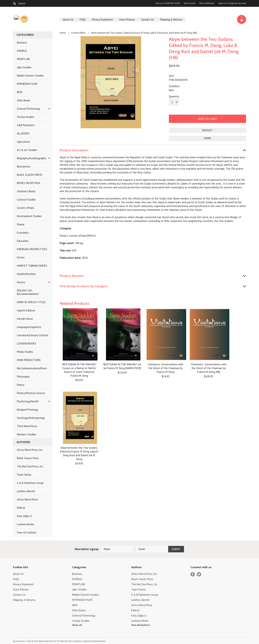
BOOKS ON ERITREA (29, 183)
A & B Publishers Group (30, 483)
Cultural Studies (26, 200)
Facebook (193, 574)
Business (22, 42)
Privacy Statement (103, 19)
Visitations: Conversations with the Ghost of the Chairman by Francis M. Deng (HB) (209, 368)
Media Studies (25, 352)
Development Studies (29, 216)
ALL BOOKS (23, 133)
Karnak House (25, 319)
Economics (23, 233)
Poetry (21, 385)
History (21, 282)
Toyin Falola (24, 475)
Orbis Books (24, 100)
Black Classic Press (28, 458)
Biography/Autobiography (31, 158)
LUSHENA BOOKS (27, 343)
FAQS (83, 19)
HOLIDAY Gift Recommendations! (28, 292)
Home (63, 33)
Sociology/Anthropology (31, 418)
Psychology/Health (28, 401)
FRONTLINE (23, 59)
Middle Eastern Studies (30, 76)
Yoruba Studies (26, 117)
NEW (20, 92)
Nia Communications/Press (32, 368)
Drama (21, 224)
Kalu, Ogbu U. (25, 516)
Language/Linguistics (29, 327)
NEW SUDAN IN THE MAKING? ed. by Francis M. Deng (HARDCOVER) (122, 366)
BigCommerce (100, 641)
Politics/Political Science (31, 393)
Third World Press (27, 426)
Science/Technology (29, 109)
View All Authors (27, 533)
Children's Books (26, 191)
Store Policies (127, 19)
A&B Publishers (26, 125)
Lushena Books (26, 524)
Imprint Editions (26, 310)
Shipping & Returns (171, 19)
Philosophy (23, 377)
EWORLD (22, 51)
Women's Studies (27, 434)
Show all (77, 625)
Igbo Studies (24, 67)
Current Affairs (26, 208)
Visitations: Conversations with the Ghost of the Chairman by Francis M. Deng (165, 368)
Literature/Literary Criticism (33, 335)
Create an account (237, 3)
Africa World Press (27, 499)
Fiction (21, 257)
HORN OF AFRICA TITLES (31, 302)
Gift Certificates (207, 3)
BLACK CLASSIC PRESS (30, 175)
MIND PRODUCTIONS (29, 360)
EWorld (21, 508)
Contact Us (147, 19)
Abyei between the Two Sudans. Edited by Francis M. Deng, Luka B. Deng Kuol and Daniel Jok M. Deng (79, 453)
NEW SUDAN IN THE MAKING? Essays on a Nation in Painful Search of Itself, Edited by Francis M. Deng (79, 370)
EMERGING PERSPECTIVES (32, 249)
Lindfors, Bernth (26, 491)
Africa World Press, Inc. (30, 450)
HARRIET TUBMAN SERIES (32, 266)
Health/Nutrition (26, 274)
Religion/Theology (28, 410)
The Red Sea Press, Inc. (30, 466)
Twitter (199, 574)
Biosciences (24, 166)
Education (23, 241)
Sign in (222, 3)
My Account (190, 3)
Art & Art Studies (27, 150)
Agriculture (23, 142)
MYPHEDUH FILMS (27, 84)
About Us (68, 19)
